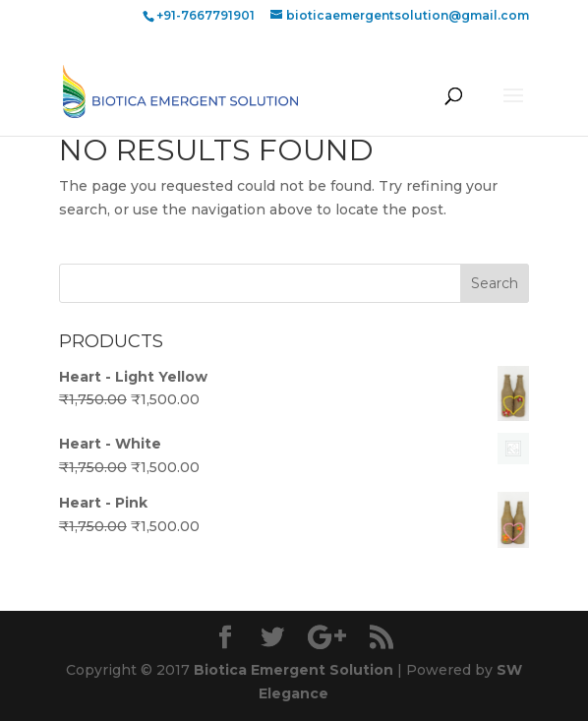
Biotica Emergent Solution (294, 670)
